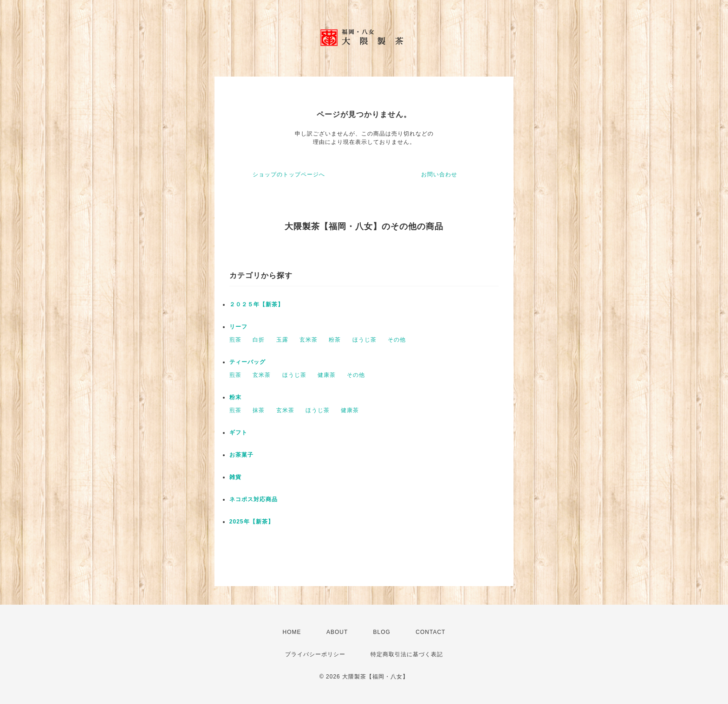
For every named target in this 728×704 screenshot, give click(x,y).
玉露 (282, 340)
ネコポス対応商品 (253, 499)
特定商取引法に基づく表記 (407, 654)
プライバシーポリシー (315, 654)
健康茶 (327, 375)
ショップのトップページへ (289, 174)
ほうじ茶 (364, 340)
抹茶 (259, 410)
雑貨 (235, 477)
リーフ (238, 327)
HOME (292, 632)
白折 (259, 340)
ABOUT (337, 632)
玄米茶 (309, 340)
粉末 (235, 397)
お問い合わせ (439, 174)
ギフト (238, 433)
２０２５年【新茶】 (257, 304)
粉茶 (335, 340)
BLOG (382, 632)
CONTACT (430, 632)
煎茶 (235, 340)
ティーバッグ (247, 362)
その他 (397, 340)
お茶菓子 (241, 455)
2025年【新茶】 (252, 522)
